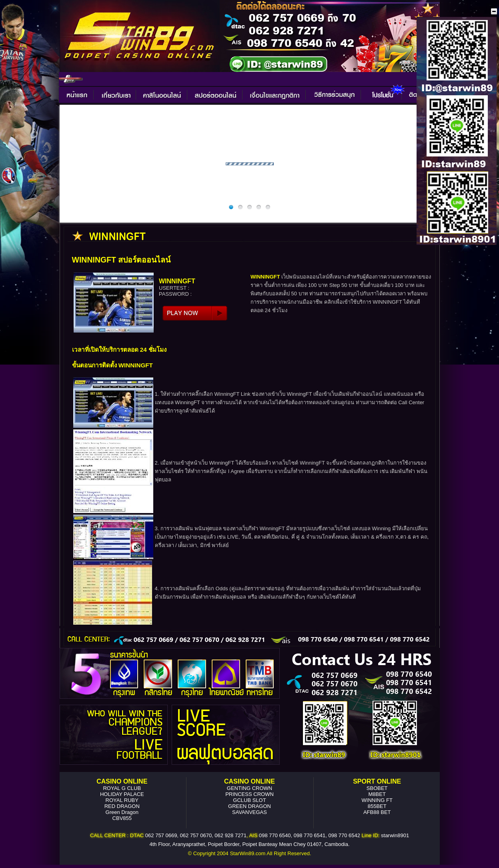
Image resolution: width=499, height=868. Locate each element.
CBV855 (122, 818)
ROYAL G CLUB (122, 788)
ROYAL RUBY (122, 800)
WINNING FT (377, 800)
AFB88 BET (377, 812)
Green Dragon (122, 812)
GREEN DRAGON (249, 806)
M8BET (377, 794)
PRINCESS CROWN (249, 794)
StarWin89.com (247, 853)
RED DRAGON (122, 806)
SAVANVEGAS (249, 812)
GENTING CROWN (249, 788)
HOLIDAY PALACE (122, 794)
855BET (377, 806)
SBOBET (377, 788)
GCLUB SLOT (249, 800)
